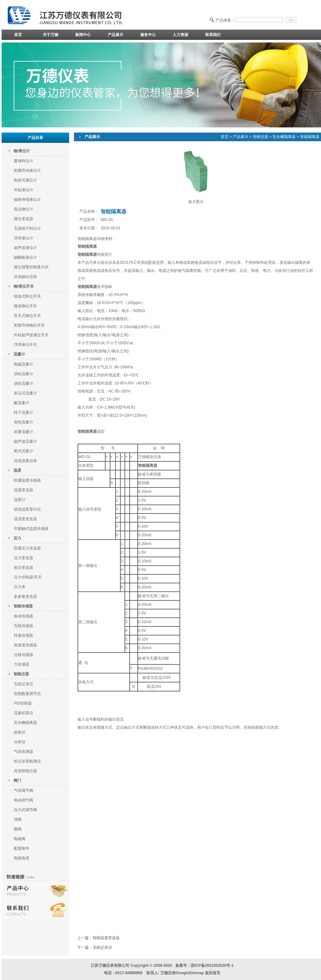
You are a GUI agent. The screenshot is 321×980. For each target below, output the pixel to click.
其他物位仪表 (25, 277)
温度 (17, 470)
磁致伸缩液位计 (27, 199)
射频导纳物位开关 (29, 325)
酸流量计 (22, 403)
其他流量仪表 (25, 461)
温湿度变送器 (25, 519)
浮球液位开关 (25, 345)
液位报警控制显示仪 (31, 267)
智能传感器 (23, 606)
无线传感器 (23, 626)
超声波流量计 (25, 441)
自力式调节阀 (25, 810)
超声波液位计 (25, 248)
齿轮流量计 (23, 422)
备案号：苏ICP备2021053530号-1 (204, 966)
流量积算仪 (23, 713)
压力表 (20, 587)
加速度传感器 (25, 645)
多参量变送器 (25, 596)
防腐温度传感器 (27, 480)
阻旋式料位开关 (27, 296)
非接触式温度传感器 (31, 529)
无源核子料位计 (27, 228)
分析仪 (20, 742)
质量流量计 (23, 432)
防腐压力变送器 (27, 548)
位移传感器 (23, 655)
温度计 (20, 500)
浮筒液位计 (23, 238)
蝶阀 (18, 829)
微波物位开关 (25, 306)
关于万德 (50, 35)
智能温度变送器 (106, 938)
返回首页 (213, 973)
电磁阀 (20, 839)
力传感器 (22, 664)
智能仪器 (21, 674)
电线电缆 (22, 858)
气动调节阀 (23, 790)
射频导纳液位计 (27, 171)
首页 (18, 35)
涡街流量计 (23, 384)
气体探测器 (23, 752)
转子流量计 (23, 412)
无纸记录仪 (23, 684)
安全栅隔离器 (25, 723)
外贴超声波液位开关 (31, 335)
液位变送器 (23, 219)
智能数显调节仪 (27, 694)
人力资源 (180, 35)
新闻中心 (83, 35)
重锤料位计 (23, 161)
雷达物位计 (23, 209)
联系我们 (213, 35)
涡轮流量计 (23, 374)
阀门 (17, 781)
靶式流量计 (23, 451)
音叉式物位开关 (27, 316)
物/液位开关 (24, 286)
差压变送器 (23, 568)
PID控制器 (23, 703)
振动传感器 (23, 616)
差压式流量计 (25, 393)
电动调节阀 (23, 800)
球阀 (18, 819)
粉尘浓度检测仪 (27, 761)
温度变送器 (23, 490)
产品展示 (115, 35)
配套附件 (22, 848)
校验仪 (20, 732)
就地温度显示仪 (27, 509)
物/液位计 (22, 151)
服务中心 (148, 35)
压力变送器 (23, 558)
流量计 (19, 354)
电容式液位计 (25, 180)
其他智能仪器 (25, 771)
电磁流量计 (23, 364)
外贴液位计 (23, 190)
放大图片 (196, 202)
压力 (17, 538)
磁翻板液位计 (25, 257)
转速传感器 (23, 635)
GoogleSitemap (190, 973)
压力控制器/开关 (28, 577)
